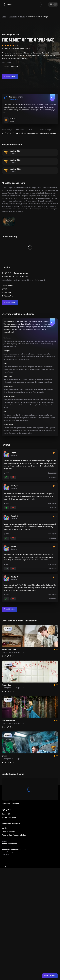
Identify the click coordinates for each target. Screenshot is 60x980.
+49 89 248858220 (9, 844)
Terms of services (8, 832)
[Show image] (9, 221)
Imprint (4, 828)
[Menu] (53, 4)
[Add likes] (6, 477)
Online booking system (10, 803)
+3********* (8, 273)
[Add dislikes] (13, 477)
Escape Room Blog (9, 817)
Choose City (6, 814)
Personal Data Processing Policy (14, 835)
